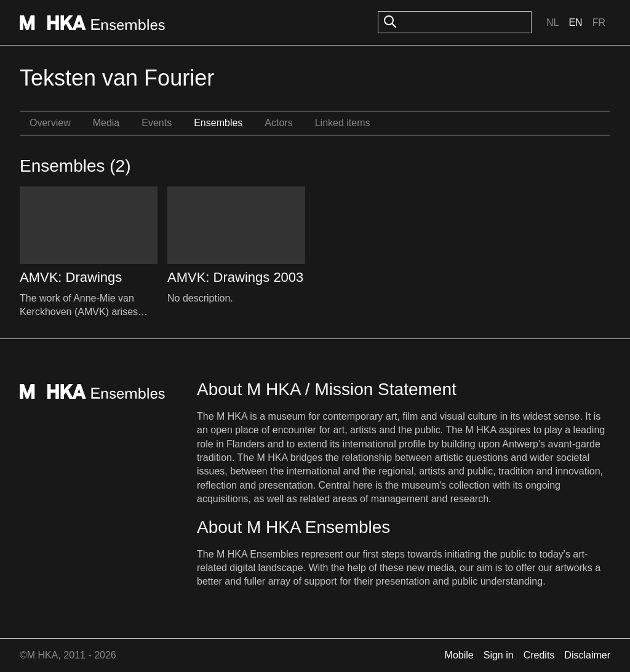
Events (157, 123)
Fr (599, 22)
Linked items (343, 123)
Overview (50, 123)
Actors (278, 123)
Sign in (499, 655)
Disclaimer (587, 655)
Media (106, 123)
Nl (552, 22)
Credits (539, 655)
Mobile (459, 655)
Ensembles (218, 123)
